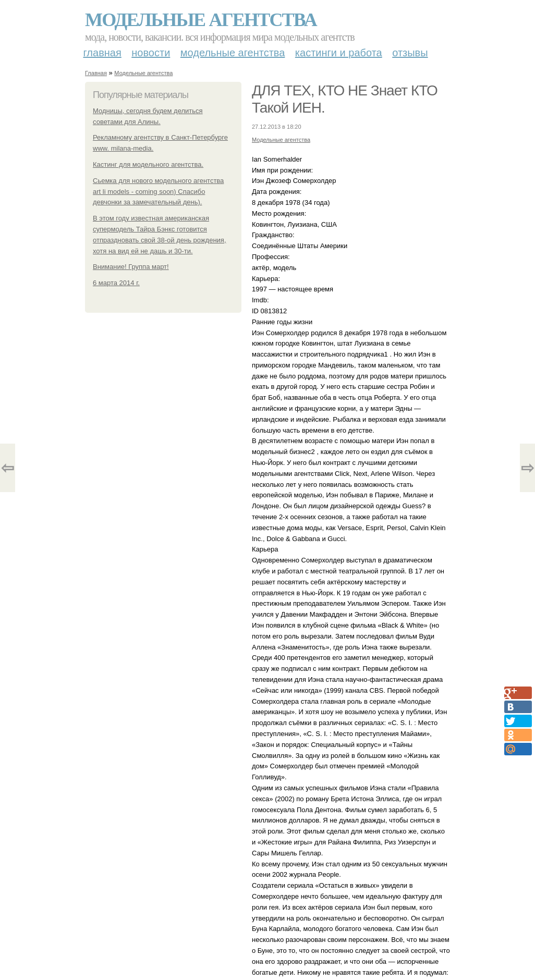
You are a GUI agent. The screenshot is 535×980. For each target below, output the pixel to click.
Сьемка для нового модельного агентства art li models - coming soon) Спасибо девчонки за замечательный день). (158, 192)
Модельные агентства (201, 20)
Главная (102, 53)
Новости (151, 53)
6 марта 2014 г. (116, 283)
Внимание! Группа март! (131, 267)
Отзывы (410, 53)
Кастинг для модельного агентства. (148, 164)
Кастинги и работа (339, 53)
